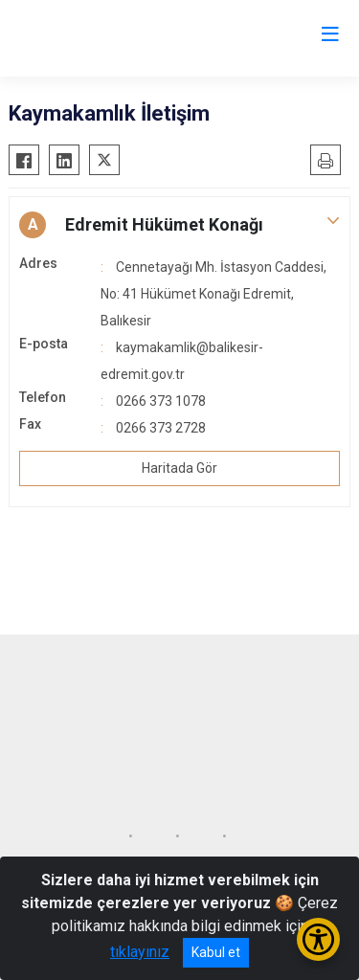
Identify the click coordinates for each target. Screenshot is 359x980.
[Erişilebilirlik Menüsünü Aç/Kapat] (318, 939)
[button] (179, 225)
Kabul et (216, 952)
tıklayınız (140, 952)
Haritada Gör (179, 468)
